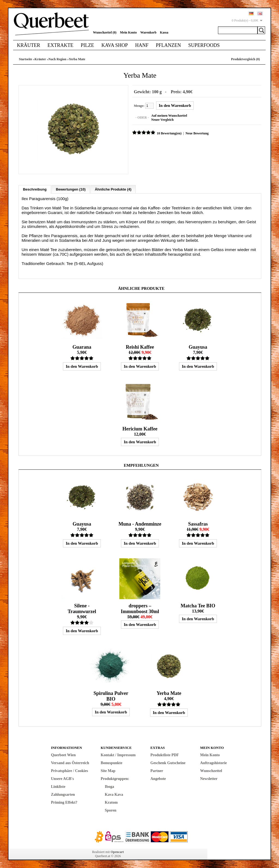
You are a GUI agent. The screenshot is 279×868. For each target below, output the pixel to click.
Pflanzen (168, 45)
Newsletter (209, 778)
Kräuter (28, 45)
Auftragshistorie (214, 763)
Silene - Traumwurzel (82, 608)
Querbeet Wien (63, 755)
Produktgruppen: (115, 778)
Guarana (82, 347)
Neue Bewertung (197, 133)
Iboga (110, 786)
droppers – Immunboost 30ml (140, 608)
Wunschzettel (211, 771)
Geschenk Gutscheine (168, 763)
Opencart (117, 852)
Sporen (111, 810)
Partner (157, 771)
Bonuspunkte (112, 763)
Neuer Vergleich (162, 120)
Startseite (25, 59)
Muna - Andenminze (140, 524)
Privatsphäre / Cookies (69, 771)
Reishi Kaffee (140, 347)
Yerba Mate (77, 59)
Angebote (158, 778)
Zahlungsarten (63, 794)
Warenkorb (148, 32)
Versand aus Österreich (70, 763)
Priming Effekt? (64, 802)
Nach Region (57, 59)
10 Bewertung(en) (169, 133)
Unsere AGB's (62, 778)
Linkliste (58, 786)
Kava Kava (114, 794)
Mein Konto (128, 32)
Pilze (87, 45)
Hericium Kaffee (140, 429)
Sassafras (198, 524)
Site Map (108, 771)
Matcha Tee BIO (198, 605)
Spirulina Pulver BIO (111, 696)
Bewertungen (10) (71, 189)
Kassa (164, 32)
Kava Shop (115, 45)
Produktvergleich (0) (245, 59)
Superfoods (204, 45)
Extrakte (60, 45)
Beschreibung (35, 189)
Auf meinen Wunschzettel (169, 116)
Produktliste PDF (165, 755)
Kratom (111, 802)
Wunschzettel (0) (105, 32)
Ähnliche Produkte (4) (113, 189)
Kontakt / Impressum (118, 755)
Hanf (142, 45)
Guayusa (198, 347)
